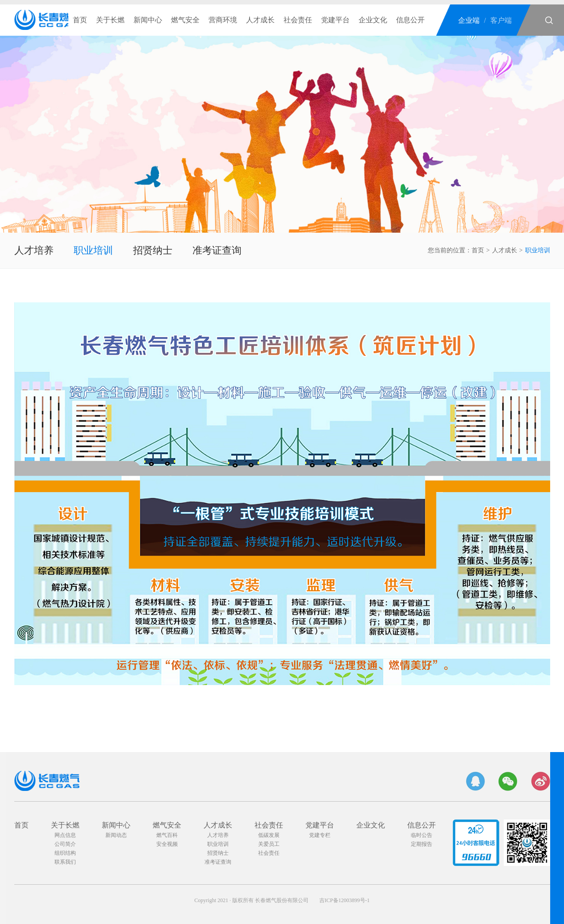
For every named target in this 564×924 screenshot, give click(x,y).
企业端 (469, 20)
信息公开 (410, 20)
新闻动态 (116, 835)
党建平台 (335, 20)
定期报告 (422, 844)
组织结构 (65, 853)
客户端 (501, 20)
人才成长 (260, 20)
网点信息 (65, 835)
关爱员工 (269, 844)
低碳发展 (269, 835)
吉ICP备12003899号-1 (345, 900)
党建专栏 (320, 835)
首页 (80, 20)
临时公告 (422, 835)
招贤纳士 (153, 250)
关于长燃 (110, 20)
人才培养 (34, 250)
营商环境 (223, 20)
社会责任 (298, 20)
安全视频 (167, 844)
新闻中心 (148, 20)
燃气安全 (185, 20)
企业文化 (373, 20)
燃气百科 (167, 835)
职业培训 (93, 250)
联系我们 (65, 862)
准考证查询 (217, 250)
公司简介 (65, 844)
